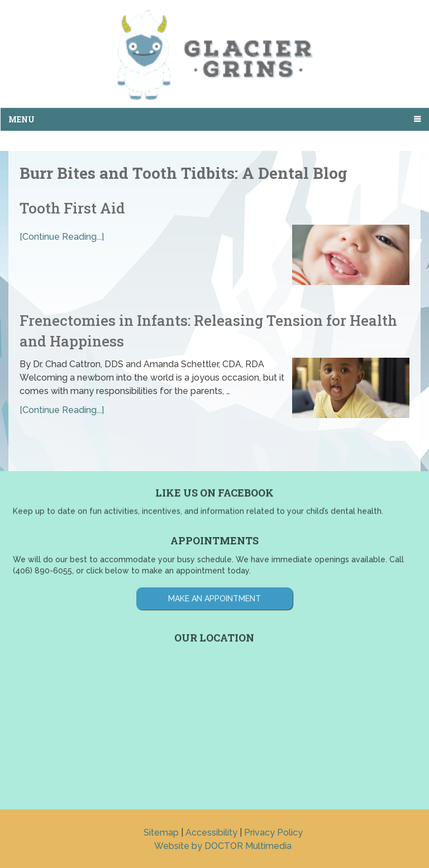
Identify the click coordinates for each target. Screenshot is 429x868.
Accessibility (211, 833)
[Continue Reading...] (62, 237)
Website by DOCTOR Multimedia (223, 846)
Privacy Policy (273, 833)
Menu (22, 119)
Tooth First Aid (72, 208)
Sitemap (161, 833)
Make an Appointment (214, 577)
